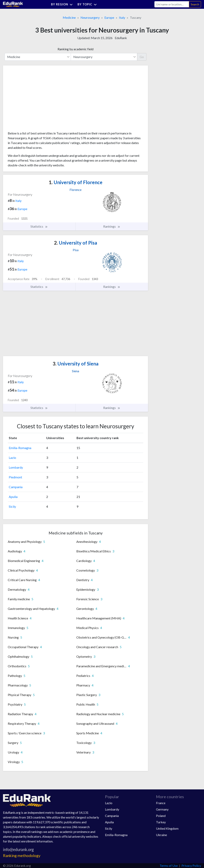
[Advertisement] (38, 100)
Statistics (39, 226)
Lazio (12, 458)
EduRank (121, 38)
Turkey (161, 822)
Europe (109, 17)
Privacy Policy (191, 866)
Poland (161, 816)
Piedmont (15, 477)
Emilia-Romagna (20, 448)
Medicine (69, 17)
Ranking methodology (22, 856)
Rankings (112, 226)
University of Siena (76, 364)
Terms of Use (169, 866)
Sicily (12, 506)
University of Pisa (76, 243)
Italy (122, 17)
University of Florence (76, 182)
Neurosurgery (90, 17)
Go (142, 57)
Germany (162, 809)
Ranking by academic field (76, 49)
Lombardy (16, 467)
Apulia (13, 497)
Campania (16, 487)
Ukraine (161, 835)
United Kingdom (167, 828)
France (161, 803)
